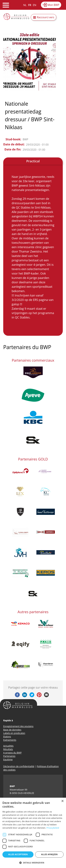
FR (30, 5)
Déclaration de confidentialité (19, 766)
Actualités (8, 746)
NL (25, 5)
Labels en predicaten (14, 733)
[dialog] (33, 833)
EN (35, 5)
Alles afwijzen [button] (49, 854)
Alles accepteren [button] (18, 854)
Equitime (8, 759)
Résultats (8, 749)
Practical (33, 161)
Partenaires (9, 756)
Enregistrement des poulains (18, 726)
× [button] (62, 801)
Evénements (10, 740)
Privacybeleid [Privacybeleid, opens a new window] (53, 828)
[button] (33, 863)
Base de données (12, 730)
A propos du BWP (12, 753)
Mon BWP (53, 5)
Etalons (7, 737)
